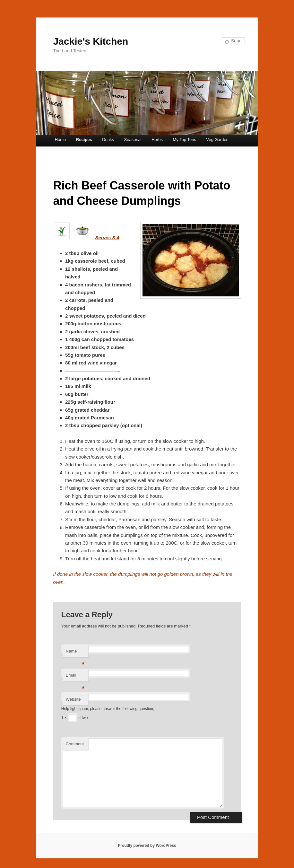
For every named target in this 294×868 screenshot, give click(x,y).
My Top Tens (184, 140)
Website (73, 699)
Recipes (84, 140)
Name (75, 653)
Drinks (108, 140)
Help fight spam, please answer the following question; (108, 709)
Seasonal (133, 140)
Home (61, 140)
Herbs (157, 140)
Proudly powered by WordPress (147, 846)
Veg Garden (217, 140)
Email (75, 677)
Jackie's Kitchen (91, 41)
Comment (75, 744)
